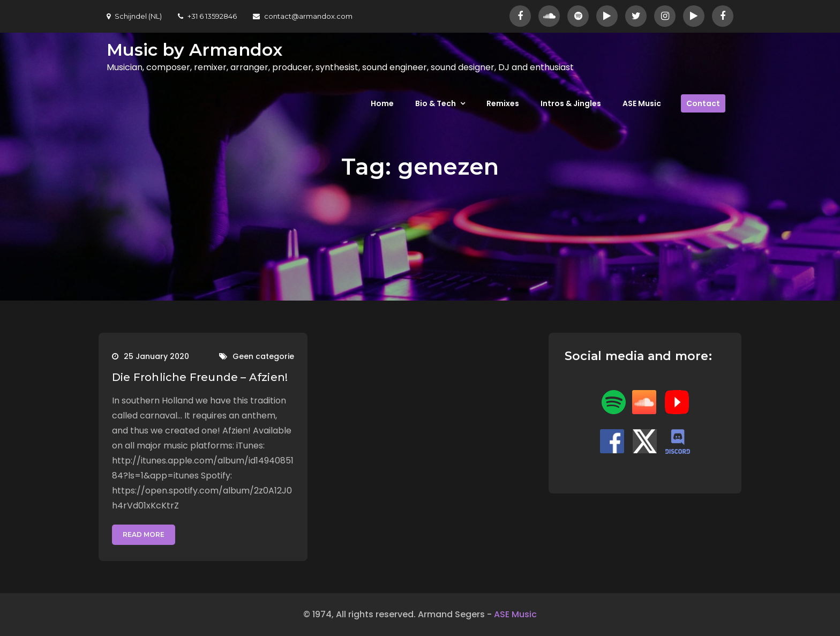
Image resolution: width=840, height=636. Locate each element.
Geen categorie (263, 356)
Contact (703, 103)
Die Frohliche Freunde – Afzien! (200, 377)
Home (382, 103)
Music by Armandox (194, 50)
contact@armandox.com (303, 16)
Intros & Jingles (571, 103)
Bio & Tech (436, 103)
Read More (144, 534)
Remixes (503, 103)
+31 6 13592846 (207, 16)
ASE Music (642, 103)
